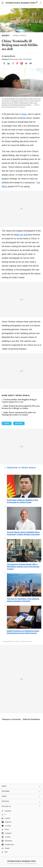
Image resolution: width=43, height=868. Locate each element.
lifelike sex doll (21, 235)
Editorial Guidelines (31, 719)
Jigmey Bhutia (10, 56)
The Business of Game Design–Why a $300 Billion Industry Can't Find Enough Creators (23, 567)
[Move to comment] (31, 63)
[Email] (26, 63)
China (24, 114)
